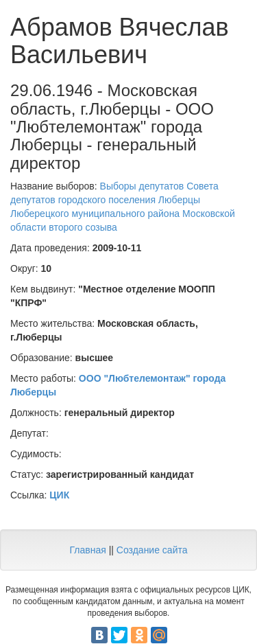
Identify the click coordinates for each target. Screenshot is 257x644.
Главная (87, 550)
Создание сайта (152, 550)
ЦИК (59, 495)
